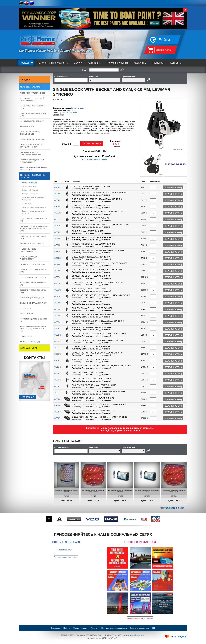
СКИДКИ (25, 80)
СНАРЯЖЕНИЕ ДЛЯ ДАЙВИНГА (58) (34, 303)
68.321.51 (57, 194)
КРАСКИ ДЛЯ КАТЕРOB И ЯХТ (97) (33, 277)
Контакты (176, 63)
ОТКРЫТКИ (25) (26, 336)
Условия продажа (80, 628)
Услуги (78, 63)
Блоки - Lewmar (78, 108)
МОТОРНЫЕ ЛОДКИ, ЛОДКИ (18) (32, 244)
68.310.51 (57, 226)
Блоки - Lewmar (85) (29, 183)
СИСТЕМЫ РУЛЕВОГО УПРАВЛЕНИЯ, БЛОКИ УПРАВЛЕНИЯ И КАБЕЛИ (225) (34, 229)
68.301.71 (57, 329)
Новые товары (31, 87)
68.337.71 (57, 380)
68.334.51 (57, 245)
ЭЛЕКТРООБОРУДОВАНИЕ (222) (32, 139)
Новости (67, 628)
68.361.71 (57, 412)
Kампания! (94, 63)
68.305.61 (57, 283)
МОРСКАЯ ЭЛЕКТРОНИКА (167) (32, 121)
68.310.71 (57, 367)
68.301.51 (57, 188)
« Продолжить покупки (172, 508)
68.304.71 (57, 341)
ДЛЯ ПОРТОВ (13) (27, 314)
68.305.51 (57, 213)
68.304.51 (57, 200)
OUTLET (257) (28, 348)
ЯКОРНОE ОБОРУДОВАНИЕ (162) (33, 93)
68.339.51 (57, 252)
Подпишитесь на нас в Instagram (140, 618)
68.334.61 (57, 316)
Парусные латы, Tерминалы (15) (34, 207)
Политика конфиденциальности (114, 628)
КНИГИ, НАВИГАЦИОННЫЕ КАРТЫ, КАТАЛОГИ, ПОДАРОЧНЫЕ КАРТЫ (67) (33, 329)
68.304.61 (57, 271)
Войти (164, 40)
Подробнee (27, 397)
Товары (24, 63)
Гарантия (94, 628)
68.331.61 (57, 303)
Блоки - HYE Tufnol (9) (30, 190)
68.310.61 (57, 296)
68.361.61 (57, 399)
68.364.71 (57, 418)
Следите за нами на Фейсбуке (66, 557)
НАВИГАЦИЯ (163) (27, 126)
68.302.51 (57, 207)
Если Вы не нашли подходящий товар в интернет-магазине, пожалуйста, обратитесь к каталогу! (120, 429)
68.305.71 (57, 354)
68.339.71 (57, 393)
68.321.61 (57, 264)
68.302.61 (57, 277)
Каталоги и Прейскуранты (53, 63)
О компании (55, 628)
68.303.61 (57, 290)
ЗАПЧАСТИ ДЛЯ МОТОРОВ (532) (32, 264)
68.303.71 (57, 361)
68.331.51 (57, 232)
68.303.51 (57, 219)
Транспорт (158, 63)
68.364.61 (57, 406)
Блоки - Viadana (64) (30, 186)
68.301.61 (57, 258)
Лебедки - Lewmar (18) (30, 194)
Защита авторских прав (139, 628)
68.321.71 (57, 335)
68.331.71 (57, 373)
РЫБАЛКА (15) (25, 308)
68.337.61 (57, 309)
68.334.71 (57, 386)
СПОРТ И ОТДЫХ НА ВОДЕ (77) (32, 298)
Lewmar (70, 110)
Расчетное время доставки (95, 159)
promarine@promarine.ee (136, 635)
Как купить (140, 63)
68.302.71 (57, 348)
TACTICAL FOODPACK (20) (30, 342)
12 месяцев (116, 146)
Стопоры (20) (27, 204)
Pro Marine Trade (70, 113)
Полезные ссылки (117, 63)
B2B (154, 628)
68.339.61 (57, 322)
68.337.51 (57, 239)
